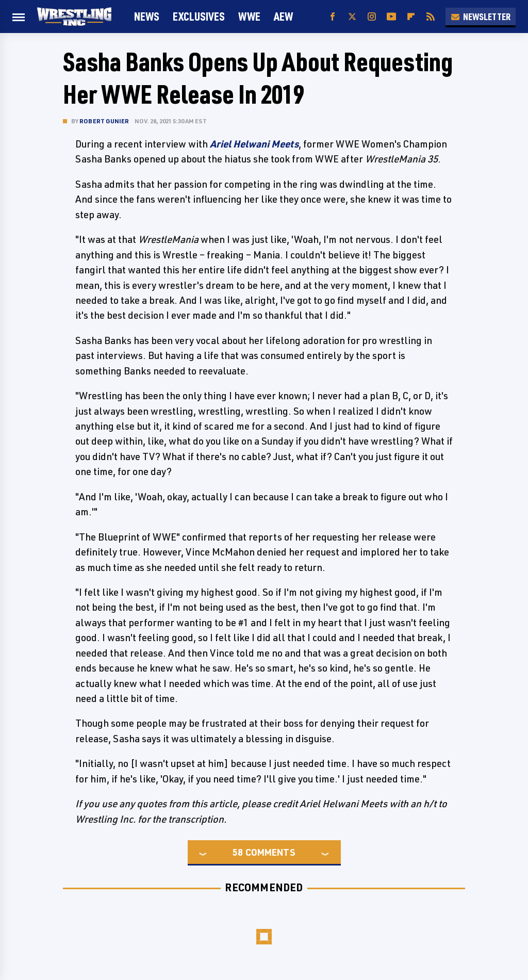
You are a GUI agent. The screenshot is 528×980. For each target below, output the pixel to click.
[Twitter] (352, 17)
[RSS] (431, 17)
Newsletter (481, 17)
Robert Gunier (104, 121)
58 (238, 852)
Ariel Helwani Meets (254, 144)
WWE (249, 16)
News (147, 16)
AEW (283, 16)
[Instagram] (372, 17)
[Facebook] (333, 17)
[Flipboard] (411, 17)
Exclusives (199, 16)
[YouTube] (391, 17)
